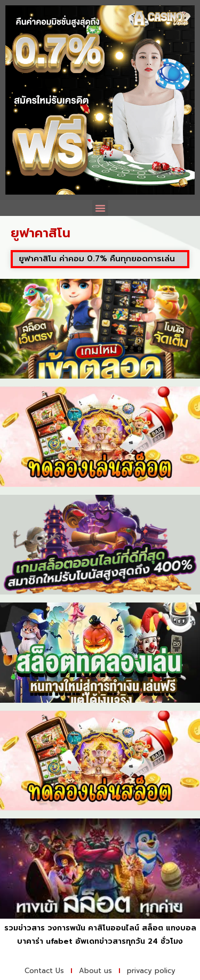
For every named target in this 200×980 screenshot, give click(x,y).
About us (95, 971)
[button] (100, 208)
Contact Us (44, 971)
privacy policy (151, 971)
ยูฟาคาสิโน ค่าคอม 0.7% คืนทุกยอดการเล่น (97, 259)
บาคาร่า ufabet (45, 941)
